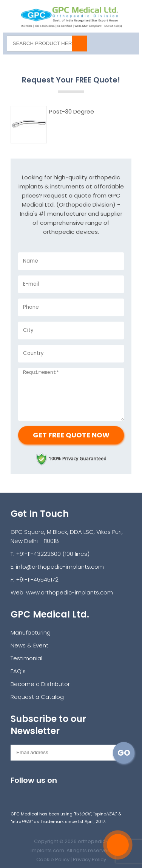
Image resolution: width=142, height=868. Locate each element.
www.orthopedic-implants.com (69, 592)
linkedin (83, 793)
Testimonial (26, 658)
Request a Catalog (37, 697)
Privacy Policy (90, 859)
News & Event (29, 645)
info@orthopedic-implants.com (60, 567)
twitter (50, 793)
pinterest (100, 793)
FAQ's (18, 671)
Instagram (17, 793)
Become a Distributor (40, 684)
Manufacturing (31, 632)
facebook (33, 793)
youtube (67, 793)
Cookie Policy (53, 859)
